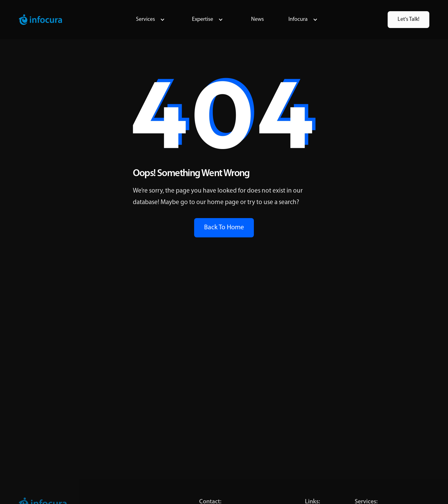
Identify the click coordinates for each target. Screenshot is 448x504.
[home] (40, 20)
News (257, 19)
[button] (150, 20)
